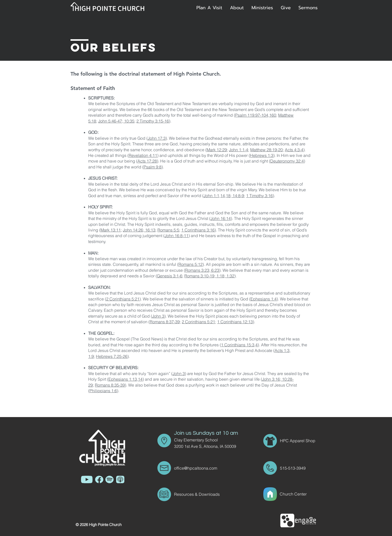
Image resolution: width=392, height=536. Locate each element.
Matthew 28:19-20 (267, 150)
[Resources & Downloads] (205, 494)
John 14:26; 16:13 (139, 230)
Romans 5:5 (168, 230)
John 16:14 (221, 218)
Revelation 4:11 (143, 155)
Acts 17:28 (147, 161)
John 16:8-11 (177, 236)
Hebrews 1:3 (262, 155)
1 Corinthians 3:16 (198, 230)
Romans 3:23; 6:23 (202, 270)
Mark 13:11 (111, 230)
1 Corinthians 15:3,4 (239, 345)
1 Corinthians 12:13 (235, 322)
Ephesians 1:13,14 (125, 379)
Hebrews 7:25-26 (112, 356)
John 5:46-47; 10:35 (116, 121)
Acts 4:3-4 (294, 150)
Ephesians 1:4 (264, 299)
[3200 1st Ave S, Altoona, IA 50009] (209, 446)
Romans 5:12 (190, 264)
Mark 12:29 (217, 150)
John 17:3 (157, 138)
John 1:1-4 (239, 150)
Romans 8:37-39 (165, 322)
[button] (237, 8)
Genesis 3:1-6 (170, 276)
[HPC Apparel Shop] (298, 441)
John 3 (158, 316)
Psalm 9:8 (153, 167)
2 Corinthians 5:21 (123, 299)
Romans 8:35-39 (110, 385)
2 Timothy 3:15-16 (153, 121)
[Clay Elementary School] (205, 440)
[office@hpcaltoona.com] (205, 468)
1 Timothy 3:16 (259, 196)
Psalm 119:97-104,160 (256, 115)
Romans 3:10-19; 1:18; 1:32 (209, 276)
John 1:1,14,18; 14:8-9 (224, 196)
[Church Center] (299, 494)
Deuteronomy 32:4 (287, 161)
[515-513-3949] (294, 468)
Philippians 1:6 (103, 391)
